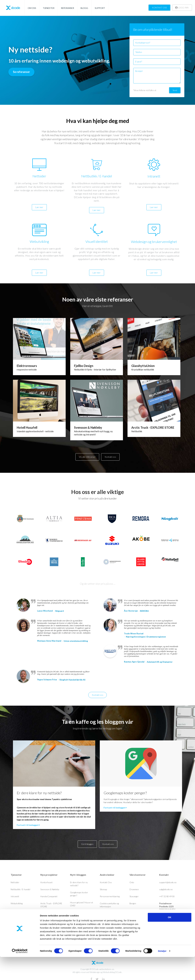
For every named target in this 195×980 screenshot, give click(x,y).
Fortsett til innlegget (28, 825)
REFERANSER (67, 8)
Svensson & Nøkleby (88, 427)
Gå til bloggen (87, 844)
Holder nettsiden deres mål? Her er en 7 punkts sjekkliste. (81, 923)
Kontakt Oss (106, 882)
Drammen (134, 889)
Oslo (132, 882)
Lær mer (39, 207)
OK (170, 940)
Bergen (133, 903)
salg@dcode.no (166, 889)
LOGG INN (182, 8)
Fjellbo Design (84, 366)
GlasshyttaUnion (143, 366)
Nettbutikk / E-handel (20, 889)
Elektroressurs (27, 366)
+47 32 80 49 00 (167, 896)
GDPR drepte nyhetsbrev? (82, 913)
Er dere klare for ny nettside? (39, 793)
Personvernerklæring (110, 896)
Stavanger (134, 896)
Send (175, 90)
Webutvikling (17, 903)
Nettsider (15, 882)
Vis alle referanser (87, 457)
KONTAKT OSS (159, 8)
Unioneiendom (47, 913)
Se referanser (21, 72)
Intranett (15, 896)
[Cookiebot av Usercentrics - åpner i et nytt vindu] (20, 974)
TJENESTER (49, 8)
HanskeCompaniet (49, 896)
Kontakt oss (110, 457)
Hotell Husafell (27, 427)
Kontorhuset (46, 882)
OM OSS (32, 8)
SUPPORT (100, 8)
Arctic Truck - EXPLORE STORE (153, 427)
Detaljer (162, 974)
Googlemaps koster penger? (125, 793)
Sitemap (103, 889)
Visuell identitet (18, 910)
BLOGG (84, 8)
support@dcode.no (168, 882)
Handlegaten (46, 920)
